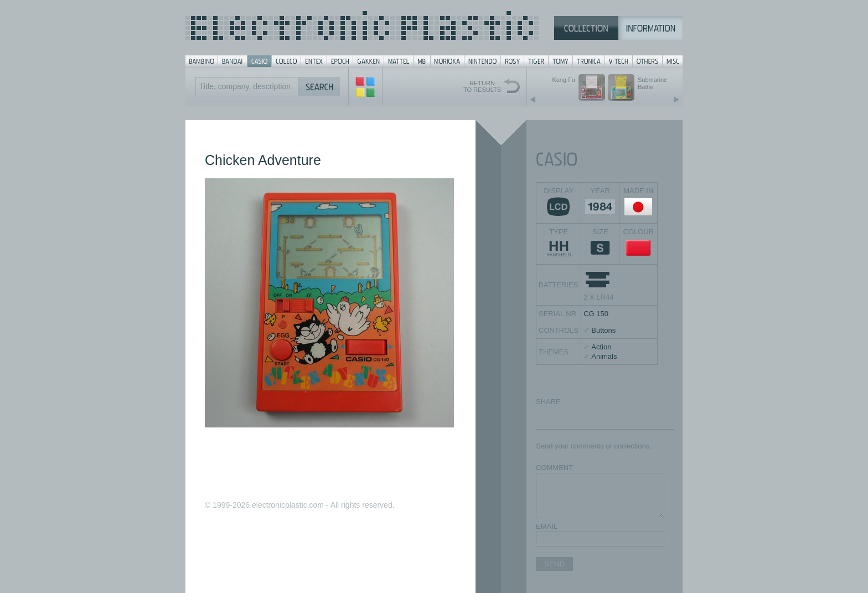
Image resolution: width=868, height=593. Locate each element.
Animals (604, 356)
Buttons (603, 330)
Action (601, 347)
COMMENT (554, 468)
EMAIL (547, 526)
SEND (554, 564)
